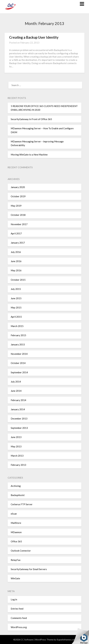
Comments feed (19, 618)
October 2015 (18, 280)
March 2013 (17, 456)
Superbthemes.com (66, 640)
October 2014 (18, 363)
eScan (14, 514)
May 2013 (16, 446)
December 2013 (19, 419)
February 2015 (18, 335)
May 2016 (16, 270)
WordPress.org (19, 627)
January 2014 (18, 409)
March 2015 (17, 326)
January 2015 (18, 344)
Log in (14, 599)
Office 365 (16, 541)
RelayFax (16, 560)
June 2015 (16, 298)
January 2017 (18, 243)
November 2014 (19, 354)
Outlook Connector (21, 551)
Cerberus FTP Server (22, 504)
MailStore (16, 523)
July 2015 (16, 289)
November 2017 (19, 224)
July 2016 (16, 252)
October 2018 (18, 215)
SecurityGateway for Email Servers (29, 569)
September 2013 (19, 428)
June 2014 (16, 391)
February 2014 (18, 400)
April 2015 (16, 317)
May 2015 (16, 307)
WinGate (15, 578)
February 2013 (18, 465)
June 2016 (16, 261)
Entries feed (17, 609)
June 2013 (16, 437)
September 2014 (19, 372)
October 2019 (18, 196)
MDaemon (16, 532)
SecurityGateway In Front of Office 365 (31, 119)
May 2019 (16, 206)
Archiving (16, 486)
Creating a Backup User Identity (34, 37)
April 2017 (16, 233)
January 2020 (18, 187)
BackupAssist (18, 495)
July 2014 (16, 382)
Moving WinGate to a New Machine (29, 155)
